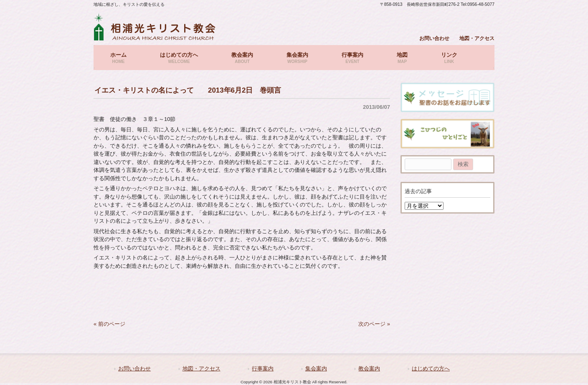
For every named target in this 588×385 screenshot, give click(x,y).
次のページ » (374, 324)
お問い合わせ (434, 38)
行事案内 (263, 369)
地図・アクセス (477, 38)
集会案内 (316, 369)
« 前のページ (109, 324)
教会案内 (369, 369)
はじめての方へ (431, 369)
